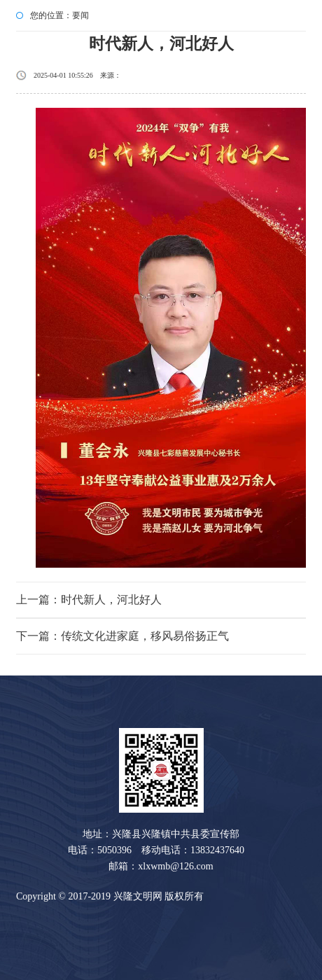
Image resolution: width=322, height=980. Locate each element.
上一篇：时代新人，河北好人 (89, 600)
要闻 (80, 15)
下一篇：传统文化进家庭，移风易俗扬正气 (122, 636)
